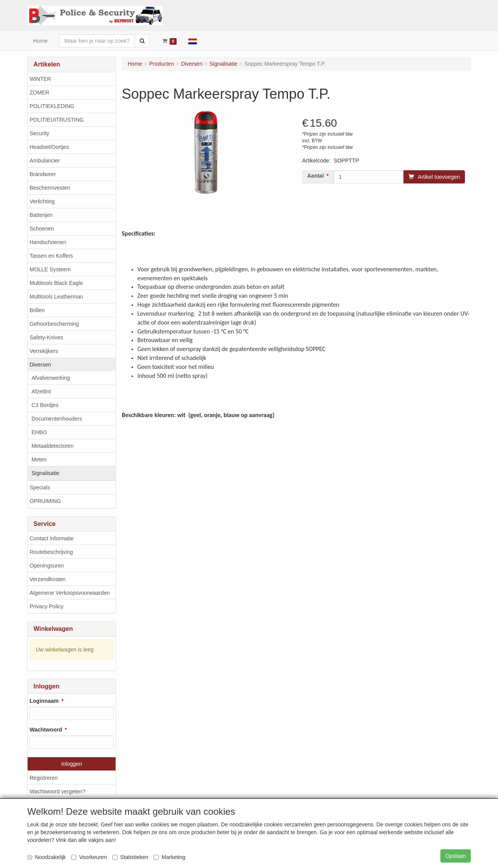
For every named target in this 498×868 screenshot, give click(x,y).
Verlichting (42, 201)
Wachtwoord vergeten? (57, 791)
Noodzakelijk (46, 857)
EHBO (39, 432)
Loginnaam (44, 701)
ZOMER (39, 93)
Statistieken (130, 857)
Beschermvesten (50, 188)
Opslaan (456, 856)
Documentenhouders (57, 419)
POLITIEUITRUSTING (57, 120)
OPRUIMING (45, 501)
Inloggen (72, 764)
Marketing (169, 857)
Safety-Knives (46, 337)
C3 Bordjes (45, 405)
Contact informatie (52, 538)
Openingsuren (47, 566)
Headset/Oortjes (49, 147)
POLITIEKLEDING (52, 106)
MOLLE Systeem (50, 269)
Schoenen (42, 229)
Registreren (44, 778)
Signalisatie (46, 473)
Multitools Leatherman (56, 297)
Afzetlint (41, 391)
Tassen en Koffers (51, 256)
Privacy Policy (46, 606)
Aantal (316, 176)
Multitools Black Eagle (56, 283)
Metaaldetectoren (53, 446)
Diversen (40, 365)
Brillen (37, 310)
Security (39, 133)
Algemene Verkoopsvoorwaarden (70, 593)
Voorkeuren (89, 857)
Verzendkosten (48, 579)
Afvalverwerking (51, 378)
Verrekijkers (44, 351)
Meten (39, 459)
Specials (40, 487)
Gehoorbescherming (54, 324)
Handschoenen (48, 242)
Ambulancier (45, 161)
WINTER (40, 79)
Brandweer (43, 174)
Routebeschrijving (51, 552)
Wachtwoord (46, 730)
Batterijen (41, 215)
